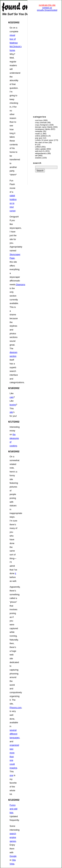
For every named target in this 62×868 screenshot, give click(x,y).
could (12, 764)
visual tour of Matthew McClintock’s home (16, 43)
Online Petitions (41, 136)
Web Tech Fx (40, 151)
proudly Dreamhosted (47, 10)
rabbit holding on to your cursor (13, 203)
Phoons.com (16, 708)
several (13, 730)
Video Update (41, 149)
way (11, 749)
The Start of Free (41, 142)
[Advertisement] (47, 63)
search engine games (13, 837)
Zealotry (38, 158)
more (12, 753)
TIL (36, 145)
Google (13, 856)
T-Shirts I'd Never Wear (44, 140)
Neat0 (37, 134)
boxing (13, 405)
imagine (13, 768)
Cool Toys (39, 120)
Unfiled (38, 147)
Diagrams (21, 284)
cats (12, 397)
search (37, 163)
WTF (36, 156)
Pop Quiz (39, 138)
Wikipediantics (41, 153)
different (13, 734)
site (11, 412)
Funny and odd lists (13, 809)
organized (14, 745)
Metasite (39, 131)
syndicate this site (47, 5)
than (12, 757)
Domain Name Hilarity (44, 127)
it (15, 573)
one (11, 760)
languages (15, 738)
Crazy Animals (41, 123)
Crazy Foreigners (42, 125)
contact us (47, 8)
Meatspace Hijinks (43, 129)
